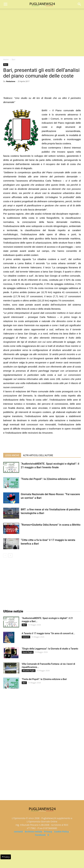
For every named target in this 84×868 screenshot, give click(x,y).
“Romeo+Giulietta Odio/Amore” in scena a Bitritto (51, 525)
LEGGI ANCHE (12, 455)
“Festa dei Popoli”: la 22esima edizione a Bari (48, 479)
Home (6, 60)
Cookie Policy (61, 832)
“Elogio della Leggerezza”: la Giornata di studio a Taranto (50, 649)
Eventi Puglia (28, 652)
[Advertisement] (42, 32)
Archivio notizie (33, 832)
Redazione (11, 81)
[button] (80, 4)
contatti (18, 832)
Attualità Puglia (29, 671)
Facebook (40, 835)
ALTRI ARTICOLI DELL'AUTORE (38, 455)
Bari (13, 60)
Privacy (48, 832)
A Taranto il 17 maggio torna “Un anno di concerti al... (48, 633)
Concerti (26, 637)
